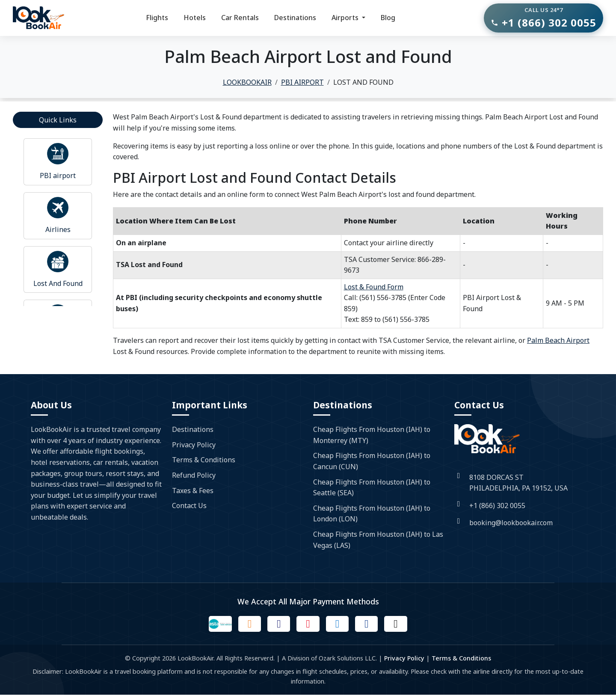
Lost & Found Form (374, 287)
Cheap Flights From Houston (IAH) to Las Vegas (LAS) (378, 540)
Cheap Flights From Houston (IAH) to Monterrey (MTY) (372, 435)
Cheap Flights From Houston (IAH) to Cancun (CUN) (372, 461)
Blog (388, 18)
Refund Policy (194, 475)
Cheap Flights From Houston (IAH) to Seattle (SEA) (372, 488)
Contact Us (189, 506)
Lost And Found (58, 283)
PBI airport (58, 175)
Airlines (58, 229)
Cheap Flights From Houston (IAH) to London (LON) (372, 514)
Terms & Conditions (204, 460)
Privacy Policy (194, 445)
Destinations (295, 18)
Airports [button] (346, 18)
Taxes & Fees (193, 491)
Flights (157, 18)
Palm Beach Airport (558, 340)
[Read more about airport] (58, 154)
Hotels (195, 18)
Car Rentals (240, 18)
